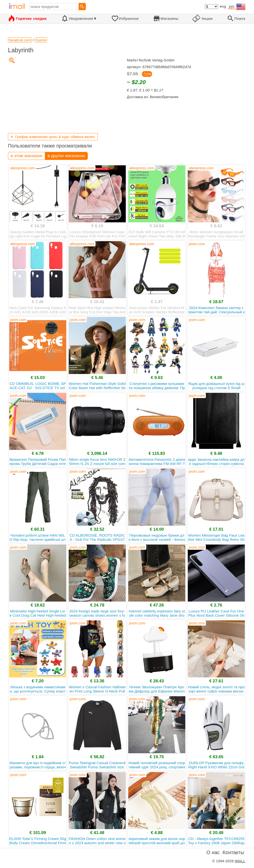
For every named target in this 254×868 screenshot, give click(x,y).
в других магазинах (66, 156)
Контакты (233, 852)
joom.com (197, 244)
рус (232, 6)
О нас (213, 852)
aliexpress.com (23, 168)
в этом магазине (27, 156)
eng (223, 6)
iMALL (240, 861)
